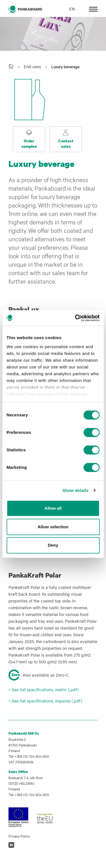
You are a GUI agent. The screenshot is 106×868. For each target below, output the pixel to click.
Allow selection (53, 527)
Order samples (29, 143)
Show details (76, 490)
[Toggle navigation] (93, 9)
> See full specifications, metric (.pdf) (44, 690)
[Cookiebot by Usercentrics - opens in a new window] (75, 318)
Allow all (53, 508)
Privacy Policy (19, 836)
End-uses (32, 67)
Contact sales (66, 143)
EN (72, 9)
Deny (53, 545)
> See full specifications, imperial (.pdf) (45, 701)
